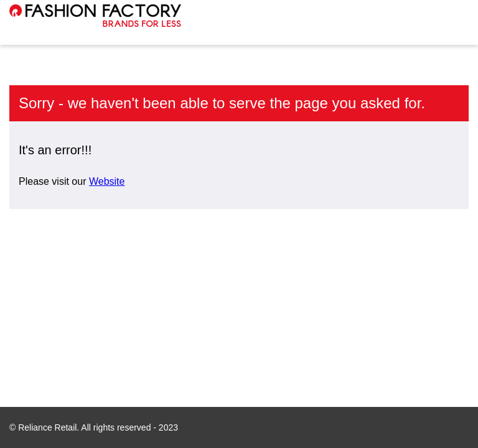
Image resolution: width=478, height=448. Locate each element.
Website (107, 181)
